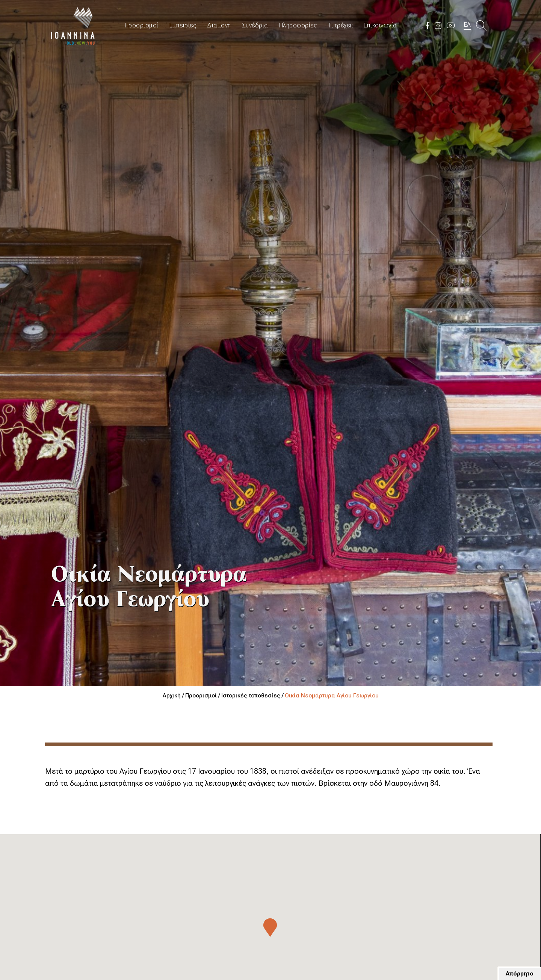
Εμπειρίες (183, 25)
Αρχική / (174, 696)
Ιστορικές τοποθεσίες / (253, 696)
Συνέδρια (255, 25)
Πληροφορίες (298, 25)
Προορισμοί (142, 25)
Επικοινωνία (380, 25)
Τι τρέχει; (340, 25)
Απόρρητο (520, 974)
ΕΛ (467, 25)
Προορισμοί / (203, 696)
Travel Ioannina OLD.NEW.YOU (73, 25)
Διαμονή (219, 25)
